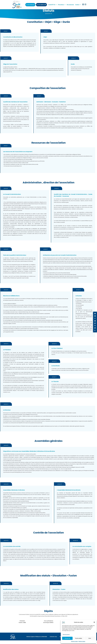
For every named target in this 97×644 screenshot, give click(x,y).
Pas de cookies (79, 638)
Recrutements (70, 5)
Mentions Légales (75, 641)
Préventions (62, 5)
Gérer (90, 638)
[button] (94, 622)
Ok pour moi (67, 638)
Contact (78, 5)
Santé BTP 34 (52, 5)
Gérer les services (66, 634)
